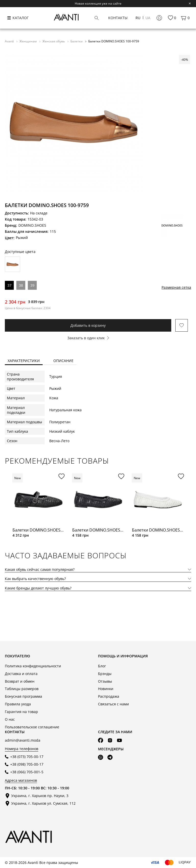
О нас (10, 719)
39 (32, 285)
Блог (102, 666)
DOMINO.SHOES (32, 225)
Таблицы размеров (22, 689)
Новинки (106, 689)
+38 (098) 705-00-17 (27, 764)
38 (21, 285)
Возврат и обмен (20, 681)
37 (9, 285)
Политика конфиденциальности (33, 666)
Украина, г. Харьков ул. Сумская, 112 (43, 803)
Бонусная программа (23, 696)
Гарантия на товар (21, 712)
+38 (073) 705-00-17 (27, 757)
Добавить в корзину (88, 325)
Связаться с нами (113, 704)
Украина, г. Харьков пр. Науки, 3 (40, 796)
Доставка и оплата (21, 674)
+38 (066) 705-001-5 (27, 772)
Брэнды (105, 674)
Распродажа (109, 696)
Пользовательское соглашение (32, 727)
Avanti (10, 41)
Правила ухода (18, 704)
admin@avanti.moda (23, 740)
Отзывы (105, 681)
